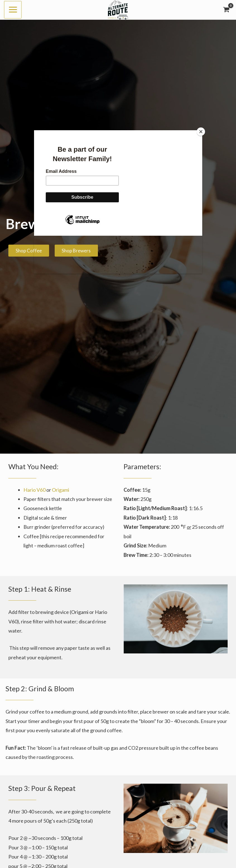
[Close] (201, 132)
